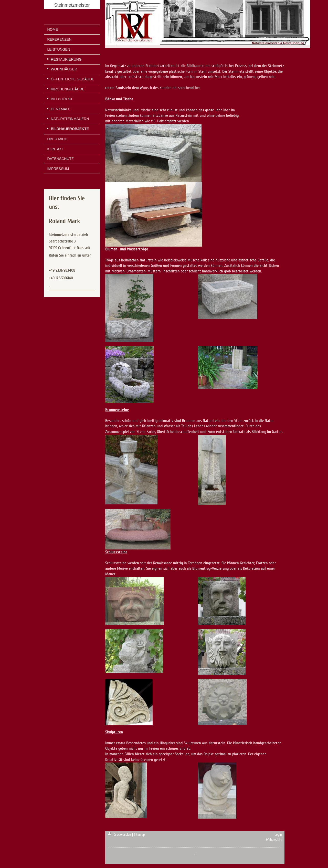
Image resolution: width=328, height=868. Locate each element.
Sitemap (139, 835)
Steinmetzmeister (72, 5)
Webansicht (274, 840)
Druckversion (120, 835)
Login (278, 835)
